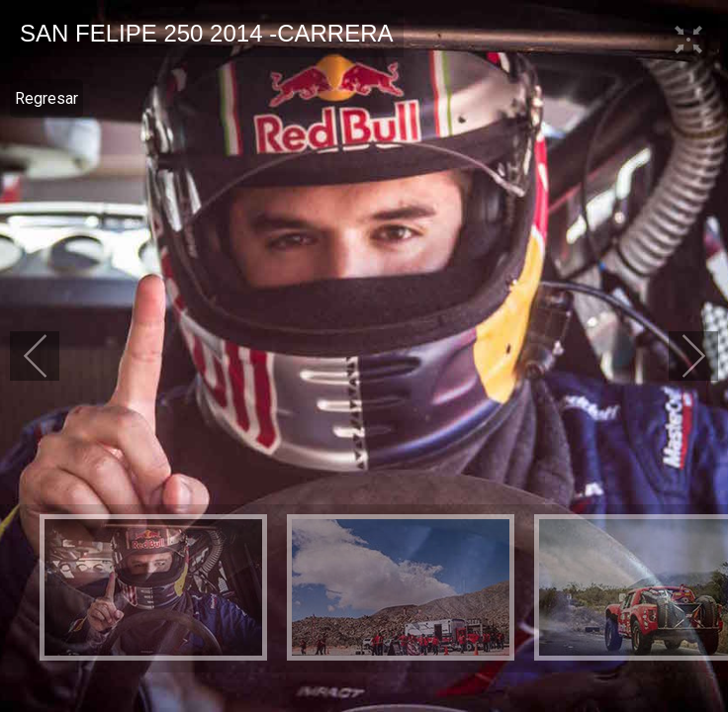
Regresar (46, 98)
